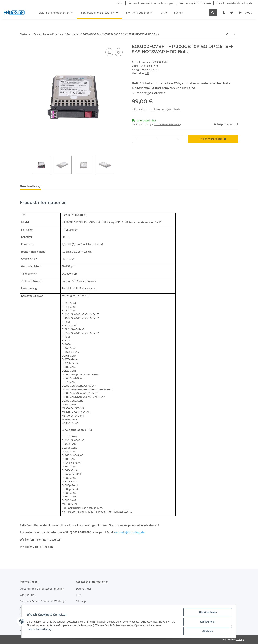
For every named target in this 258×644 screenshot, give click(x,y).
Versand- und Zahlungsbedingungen (42, 589)
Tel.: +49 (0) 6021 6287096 (195, 3)
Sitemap (81, 601)
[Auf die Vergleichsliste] (109, 52)
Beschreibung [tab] (30, 186)
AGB (78, 595)
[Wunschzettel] (232, 13)
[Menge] (157, 139)
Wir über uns (28, 595)
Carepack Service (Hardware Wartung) (43, 601)
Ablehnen (207, 631)
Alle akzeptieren (207, 613)
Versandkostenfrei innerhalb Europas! (151, 3)
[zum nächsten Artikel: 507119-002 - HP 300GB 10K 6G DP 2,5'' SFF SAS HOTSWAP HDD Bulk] (234, 34)
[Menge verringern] (136, 139)
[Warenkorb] (245, 13)
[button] (224, 13)
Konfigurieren (207, 622)
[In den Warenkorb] (213, 139)
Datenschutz (83, 589)
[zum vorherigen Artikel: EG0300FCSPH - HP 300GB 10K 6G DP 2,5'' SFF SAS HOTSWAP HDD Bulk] (227, 34)
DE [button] (118, 3)
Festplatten (152, 69)
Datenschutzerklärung (40, 630)
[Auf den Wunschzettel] (119, 52)
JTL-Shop (239, 639)
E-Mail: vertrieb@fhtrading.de (234, 3)
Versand (162, 109)
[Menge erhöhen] (178, 139)
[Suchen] (190, 13)
